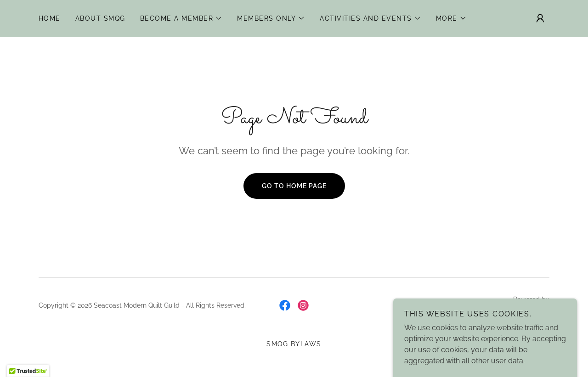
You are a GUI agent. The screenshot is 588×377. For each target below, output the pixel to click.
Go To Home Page (294, 186)
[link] (285, 305)
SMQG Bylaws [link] (294, 344)
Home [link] (50, 18)
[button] (181, 18)
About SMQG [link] (100, 18)
